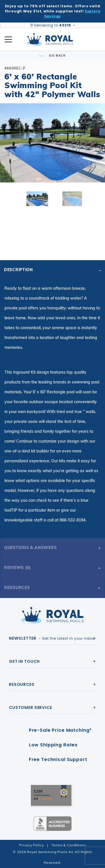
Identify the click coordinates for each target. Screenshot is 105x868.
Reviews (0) (17, 568)
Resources (17, 588)
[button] (9, 152)
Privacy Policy (31, 845)
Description (18, 270)
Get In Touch (24, 661)
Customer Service (31, 708)
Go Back (53, 55)
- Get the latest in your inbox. (52, 638)
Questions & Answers (30, 548)
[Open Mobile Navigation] (8, 39)
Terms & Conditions (69, 845)
